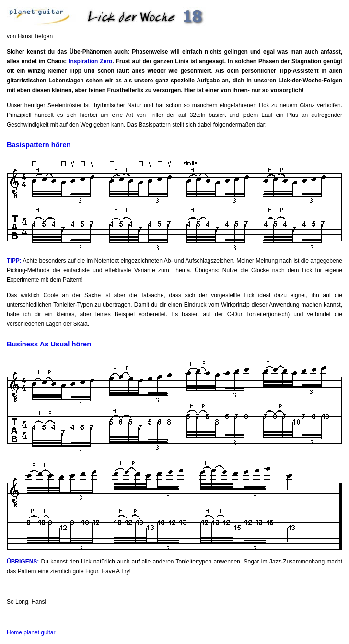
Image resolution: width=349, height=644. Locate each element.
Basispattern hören (39, 145)
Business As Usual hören (49, 344)
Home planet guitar (31, 632)
